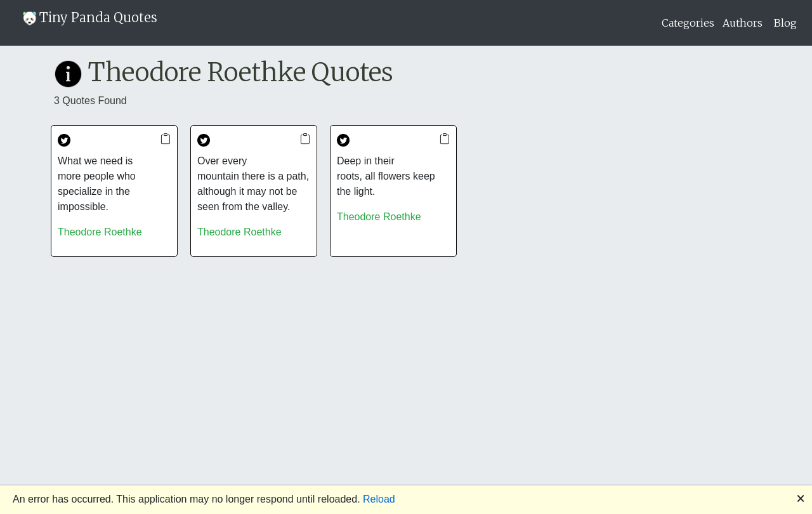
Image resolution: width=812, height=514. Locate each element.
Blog (785, 23)
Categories (688, 23)
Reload (379, 499)
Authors (743, 23)
